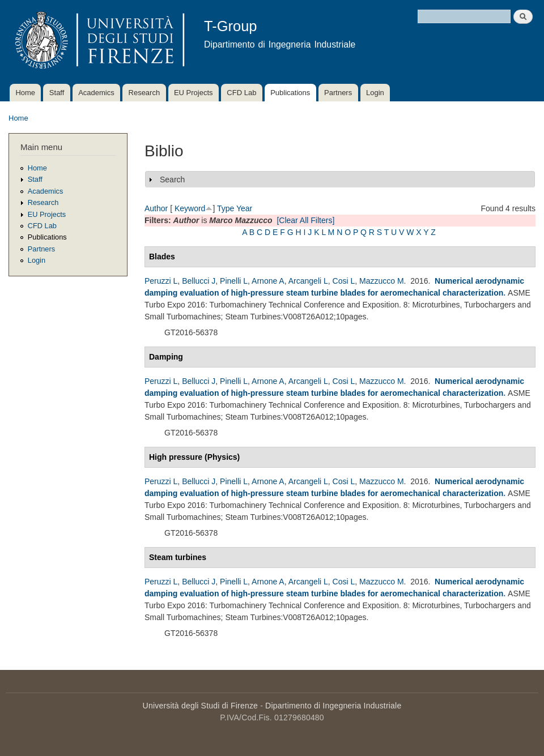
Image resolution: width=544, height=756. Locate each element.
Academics (96, 93)
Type (226, 208)
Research (144, 93)
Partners (338, 93)
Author (156, 208)
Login (375, 93)
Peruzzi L (161, 281)
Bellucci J (199, 281)
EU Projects (194, 93)
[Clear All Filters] (305, 220)
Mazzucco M (382, 281)
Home (25, 93)
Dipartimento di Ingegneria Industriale (333, 706)
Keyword (190, 208)
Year (244, 208)
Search (172, 180)
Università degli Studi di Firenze (200, 706)
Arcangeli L (308, 281)
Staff (57, 93)
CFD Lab (241, 93)
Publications (290, 93)
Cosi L (344, 281)
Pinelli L (234, 281)
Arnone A (268, 281)
